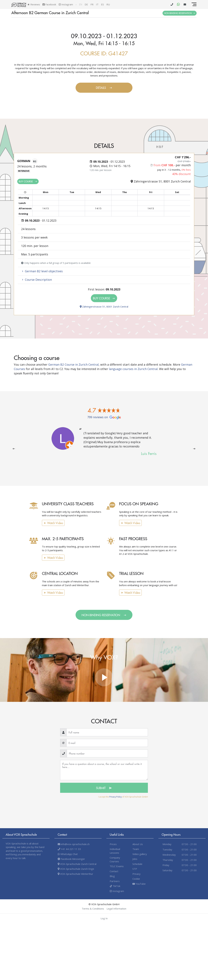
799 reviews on (104, 417)
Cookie (136, 879)
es (102, 4)
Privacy (136, 874)
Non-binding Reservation (180, 13)
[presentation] (14, 449)
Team (136, 849)
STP (135, 869)
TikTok (115, 886)
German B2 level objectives (42, 271)
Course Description (36, 280)
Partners (115, 881)
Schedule (137, 864)
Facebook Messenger (71, 859)
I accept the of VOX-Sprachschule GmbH (123, 797)
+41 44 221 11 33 (69, 849)
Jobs (135, 859)
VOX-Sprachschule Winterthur (75, 874)
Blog (112, 876)
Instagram (66, 4)
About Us (138, 844)
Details (104, 88)
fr (92, 4)
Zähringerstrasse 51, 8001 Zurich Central (104, 307)
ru (108, 4)
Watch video (49, 523)
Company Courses (115, 859)
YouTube (139, 884)
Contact (114, 871)
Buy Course (28, 181)
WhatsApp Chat (68, 854)
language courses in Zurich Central (133, 369)
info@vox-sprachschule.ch (74, 844)
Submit (104, 788)
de (86, 4)
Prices (113, 844)
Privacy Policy (116, 797)
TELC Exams (117, 866)
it (97, 4)
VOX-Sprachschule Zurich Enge (76, 869)
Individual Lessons (115, 851)
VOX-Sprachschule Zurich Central (77, 864)
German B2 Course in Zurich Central (73, 364)
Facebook (49, 4)
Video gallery (140, 854)
